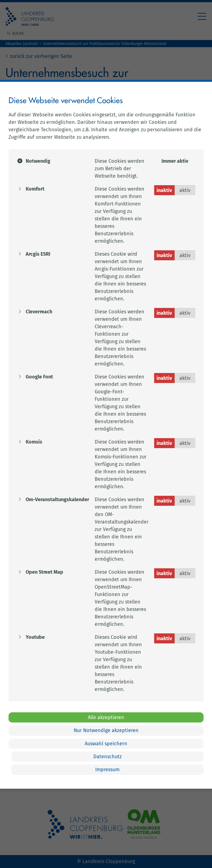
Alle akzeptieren (106, 717)
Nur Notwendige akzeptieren (106, 730)
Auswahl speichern (106, 743)
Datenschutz (108, 757)
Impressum (107, 770)
